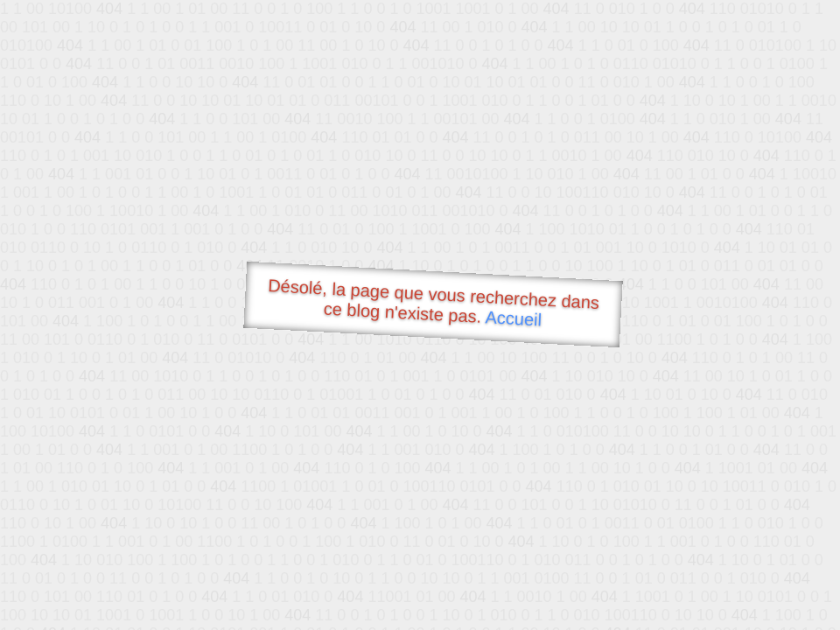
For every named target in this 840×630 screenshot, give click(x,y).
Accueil (514, 318)
